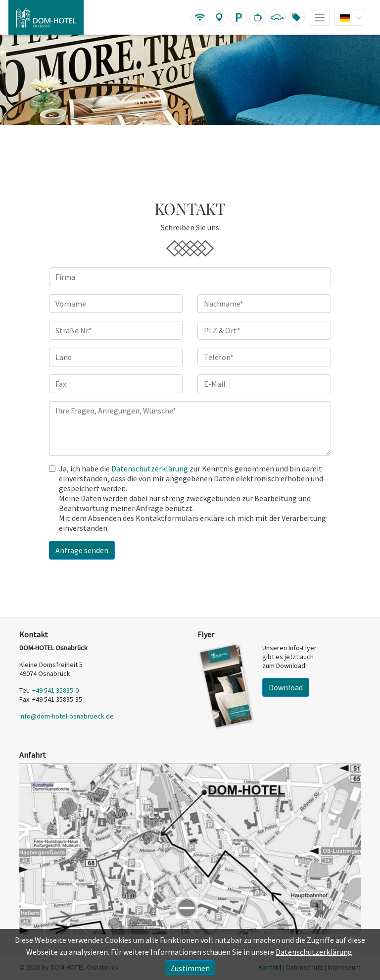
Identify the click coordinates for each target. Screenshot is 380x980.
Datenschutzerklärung (150, 468)
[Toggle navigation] (316, 17)
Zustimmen (190, 968)
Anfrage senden (82, 550)
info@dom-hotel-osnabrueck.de (67, 716)
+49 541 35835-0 (55, 690)
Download (286, 687)
